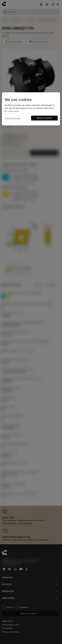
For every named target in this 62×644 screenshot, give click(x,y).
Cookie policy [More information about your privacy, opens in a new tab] (13, 111)
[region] (31, 109)
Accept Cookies (44, 118)
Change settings (13, 118)
